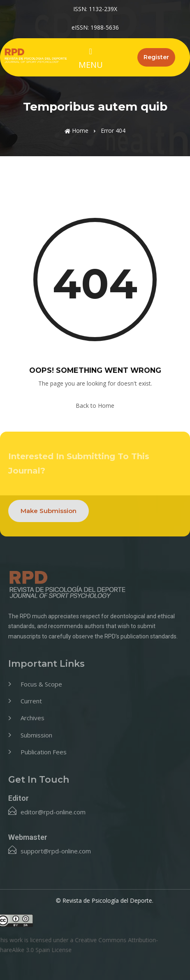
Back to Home (95, 406)
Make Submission (49, 511)
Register (156, 57)
